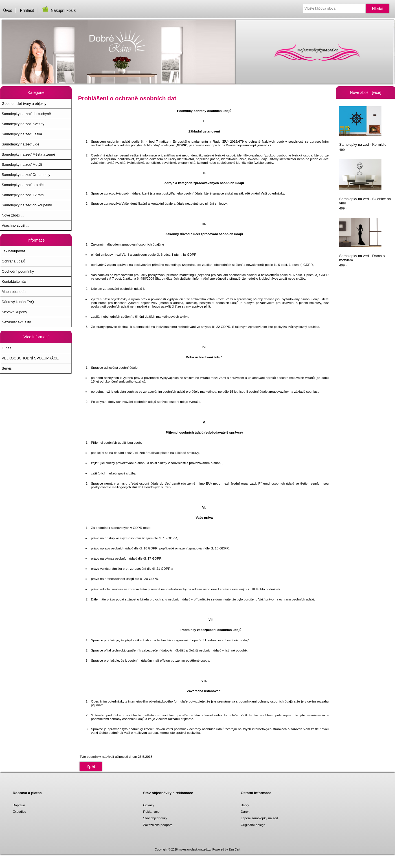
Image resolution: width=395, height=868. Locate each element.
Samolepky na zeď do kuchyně (26, 114)
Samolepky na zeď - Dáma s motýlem (362, 240)
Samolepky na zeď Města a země (28, 154)
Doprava (19, 805)
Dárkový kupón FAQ (18, 302)
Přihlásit (27, 10)
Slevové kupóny (14, 312)
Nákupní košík (59, 10)
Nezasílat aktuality (16, 322)
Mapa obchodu (14, 292)
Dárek (245, 811)
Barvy (245, 805)
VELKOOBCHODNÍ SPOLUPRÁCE (30, 358)
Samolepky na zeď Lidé (20, 144)
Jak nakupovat (13, 251)
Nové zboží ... (13, 215)
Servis (7, 368)
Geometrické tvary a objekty (24, 104)
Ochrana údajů (14, 261)
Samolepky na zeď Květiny (23, 124)
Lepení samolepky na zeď (259, 818)
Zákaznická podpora (158, 825)
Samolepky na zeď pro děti (23, 185)
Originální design (253, 825)
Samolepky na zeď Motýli (22, 164)
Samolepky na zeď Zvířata (23, 195)
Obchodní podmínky (18, 271)
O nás (6, 348)
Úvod (8, 10)
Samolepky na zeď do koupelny (27, 205)
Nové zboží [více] (366, 92)
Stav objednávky (155, 818)
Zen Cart (235, 850)
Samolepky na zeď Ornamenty (26, 175)
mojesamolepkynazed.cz (195, 850)
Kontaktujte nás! (15, 281)
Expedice (19, 811)
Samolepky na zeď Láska (22, 134)
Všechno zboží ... (16, 225)
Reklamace (151, 811)
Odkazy (149, 805)
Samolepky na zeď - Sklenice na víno (365, 182)
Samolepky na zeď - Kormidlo (363, 126)
